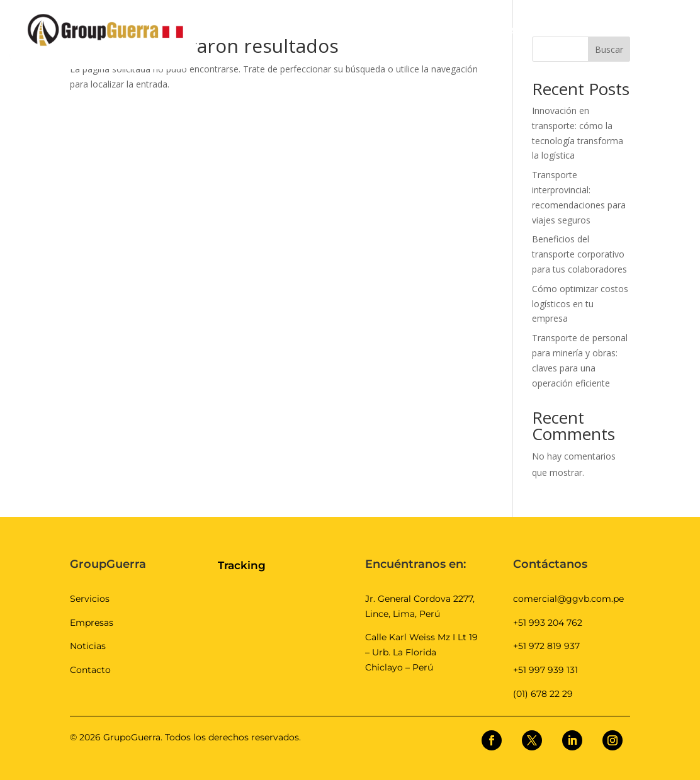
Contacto (90, 670)
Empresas (92, 623)
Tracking (242, 565)
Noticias (88, 646)
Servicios (90, 599)
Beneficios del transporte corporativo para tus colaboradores (579, 254)
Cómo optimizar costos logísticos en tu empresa (580, 304)
